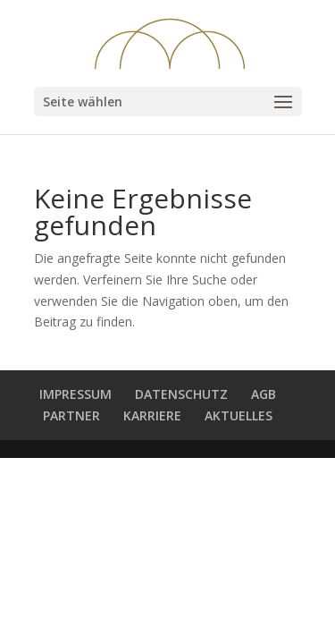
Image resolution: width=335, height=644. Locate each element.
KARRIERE (152, 415)
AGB (264, 394)
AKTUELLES (239, 415)
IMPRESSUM (75, 394)
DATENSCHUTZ (181, 394)
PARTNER (71, 415)
